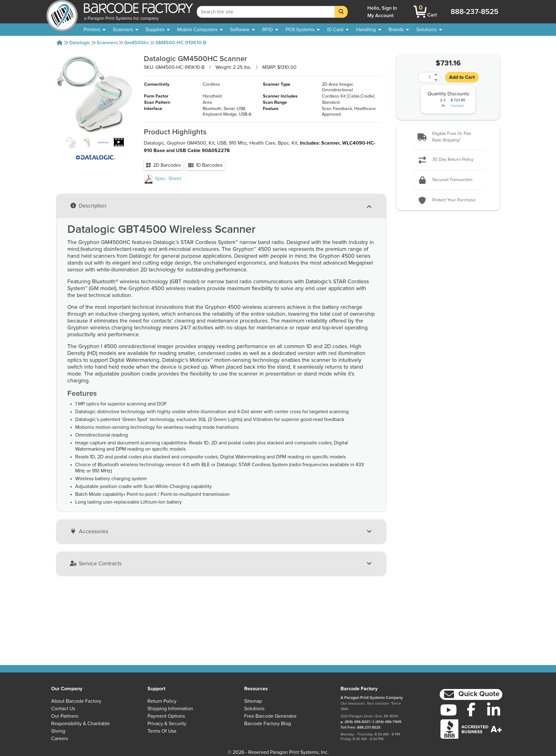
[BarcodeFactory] (62, 12)
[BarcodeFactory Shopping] (420, 12)
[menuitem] (94, 30)
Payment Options (166, 716)
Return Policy (162, 701)
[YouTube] (449, 710)
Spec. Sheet (162, 209)
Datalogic (80, 43)
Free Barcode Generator (270, 716)
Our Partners (65, 716)
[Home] (60, 43)
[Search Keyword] (266, 12)
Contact (457, 106)
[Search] (341, 12)
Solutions (254, 709)
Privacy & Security (167, 724)
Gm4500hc (137, 43)
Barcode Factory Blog (268, 724)
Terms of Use (162, 731)
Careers (60, 739)
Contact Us (63, 709)
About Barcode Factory (76, 701)
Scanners (107, 43)
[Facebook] (471, 709)
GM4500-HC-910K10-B (181, 43)
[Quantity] (425, 77)
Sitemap (253, 701)
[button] (448, 137)
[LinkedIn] (494, 710)
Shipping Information (170, 709)
